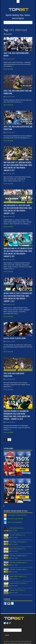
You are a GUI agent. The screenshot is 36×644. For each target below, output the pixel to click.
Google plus (10, 623)
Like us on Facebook (15, 522)
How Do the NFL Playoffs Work (15, 338)
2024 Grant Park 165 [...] (17, 528)
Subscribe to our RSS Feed (17, 515)
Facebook (7, 623)
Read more (7, 69)
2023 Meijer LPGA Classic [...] (18, 542)
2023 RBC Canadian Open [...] (19, 556)
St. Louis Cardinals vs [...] (17, 535)
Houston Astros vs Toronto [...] (18, 583)
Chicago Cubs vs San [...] (17, 590)
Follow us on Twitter (15, 519)
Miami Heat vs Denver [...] (17, 549)
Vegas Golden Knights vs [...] (18, 576)
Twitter (5, 623)
